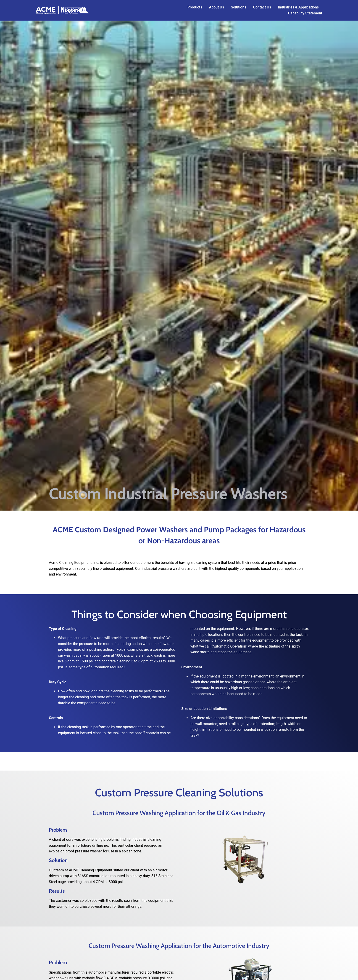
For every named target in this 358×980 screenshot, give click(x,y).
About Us (217, 7)
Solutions (238, 7)
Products (195, 7)
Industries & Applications (298, 7)
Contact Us (262, 7)
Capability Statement (305, 13)
